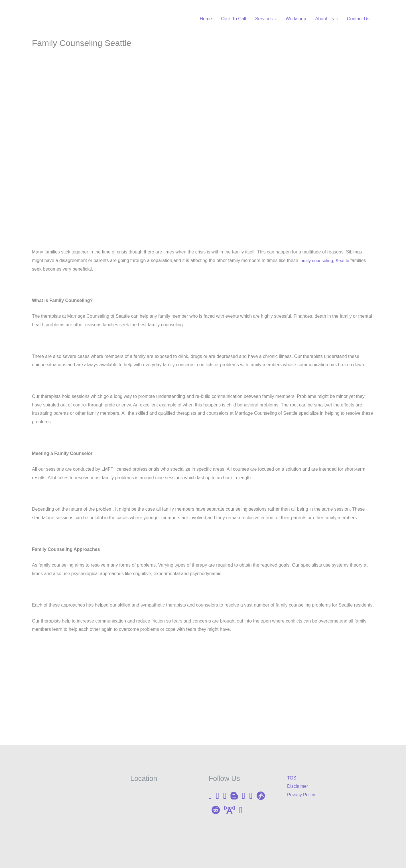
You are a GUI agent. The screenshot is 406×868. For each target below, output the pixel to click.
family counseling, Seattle (325, 260)
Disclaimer (298, 786)
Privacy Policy (301, 795)
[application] (275, 19)
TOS (292, 778)
